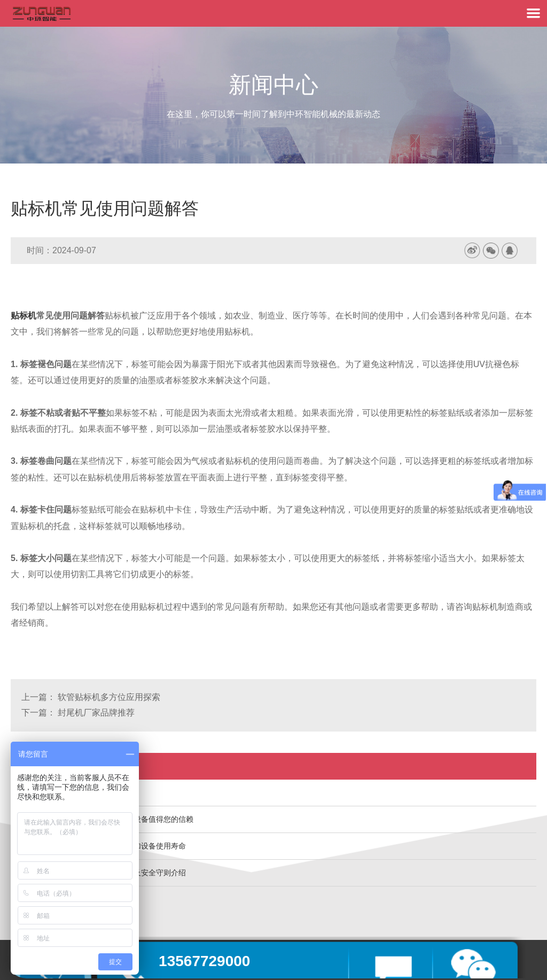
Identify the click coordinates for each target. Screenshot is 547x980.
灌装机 (33, 792)
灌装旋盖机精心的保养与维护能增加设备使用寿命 (104, 846)
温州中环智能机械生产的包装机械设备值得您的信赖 (107, 819)
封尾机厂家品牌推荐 (96, 713)
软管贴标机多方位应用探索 (109, 697)
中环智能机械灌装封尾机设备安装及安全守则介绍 (104, 873)
